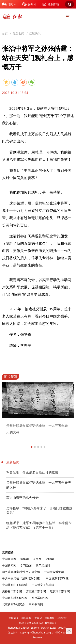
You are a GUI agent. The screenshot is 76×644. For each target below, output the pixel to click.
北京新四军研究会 (13, 604)
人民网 (37, 559)
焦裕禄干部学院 (12, 591)
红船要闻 (18, 33)
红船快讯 (35, 33)
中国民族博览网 (54, 572)
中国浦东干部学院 (57, 578)
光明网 (50, 559)
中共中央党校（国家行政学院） (22, 578)
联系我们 (62, 618)
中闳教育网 (36, 604)
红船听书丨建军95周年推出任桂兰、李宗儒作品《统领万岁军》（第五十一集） (39, 525)
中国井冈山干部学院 (15, 585)
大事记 (38, 618)
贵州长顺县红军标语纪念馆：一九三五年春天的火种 (39, 485)
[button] (32, 447)
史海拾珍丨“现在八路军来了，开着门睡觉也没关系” (39, 510)
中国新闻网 (9, 565)
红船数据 (50, 618)
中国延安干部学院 (43, 585)
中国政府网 (9, 559)
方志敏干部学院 (36, 591)
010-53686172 (35, 623)
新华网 (25, 559)
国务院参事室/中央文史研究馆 (21, 572)
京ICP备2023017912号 (54, 628)
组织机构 (26, 618)
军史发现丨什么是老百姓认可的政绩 (32, 472)
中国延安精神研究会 (15, 598)
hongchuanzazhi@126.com (24, 628)
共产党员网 (43, 565)
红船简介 (14, 618)
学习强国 (26, 565)
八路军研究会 (40, 598)
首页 (5, 33)
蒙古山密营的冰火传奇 (22, 498)
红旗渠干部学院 (60, 591)
